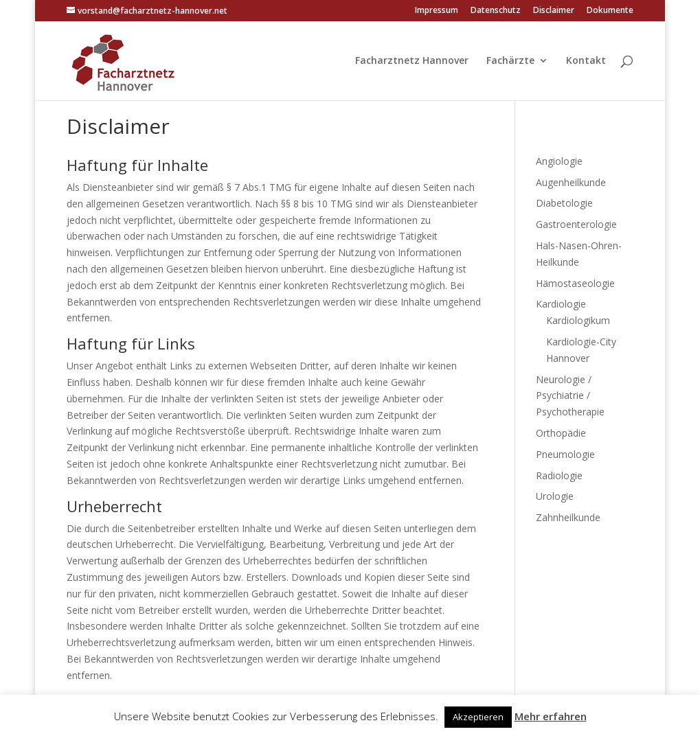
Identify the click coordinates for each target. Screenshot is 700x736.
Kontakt (586, 61)
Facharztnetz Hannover (412, 61)
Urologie (555, 496)
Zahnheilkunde (568, 517)
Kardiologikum (578, 320)
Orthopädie (561, 433)
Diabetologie (564, 203)
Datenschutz (496, 11)
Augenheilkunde (571, 182)
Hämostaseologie (575, 283)
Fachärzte (510, 61)
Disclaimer (554, 11)
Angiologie (559, 161)
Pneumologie (565, 454)
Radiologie (559, 475)
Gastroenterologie (576, 224)
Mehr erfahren (551, 716)
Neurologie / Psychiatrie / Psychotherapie (570, 396)
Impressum (437, 11)
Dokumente (610, 11)
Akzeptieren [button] (478, 717)
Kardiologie (561, 304)
